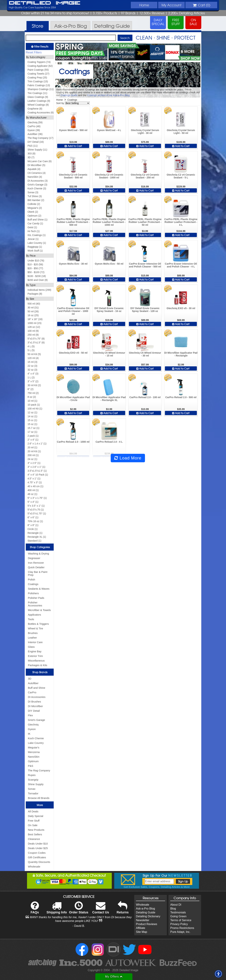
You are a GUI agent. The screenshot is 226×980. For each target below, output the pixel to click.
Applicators (34, 615)
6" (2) (31, 389)
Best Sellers (35, 834)
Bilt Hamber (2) (36, 200)
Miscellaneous (36, 661)
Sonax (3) (33, 192)
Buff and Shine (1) (38, 220)
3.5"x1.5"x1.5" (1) (37, 471)
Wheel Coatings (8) (38, 105)
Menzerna (34, 752)
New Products (36, 830)
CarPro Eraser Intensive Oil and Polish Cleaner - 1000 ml (73, 311)
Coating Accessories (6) (41, 113)
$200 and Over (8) (38, 280)
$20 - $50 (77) (35, 268)
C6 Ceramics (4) (37, 173)
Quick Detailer (36, 567)
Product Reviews (147, 924)
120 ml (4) (33, 358)
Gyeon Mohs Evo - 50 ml (109, 264)
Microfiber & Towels (39, 610)
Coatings (33, 584)
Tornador (33, 793)
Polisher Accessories (35, 604)
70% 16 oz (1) (35, 521)
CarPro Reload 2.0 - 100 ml (145, 397)
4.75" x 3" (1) (35, 482)
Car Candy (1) (35, 223)
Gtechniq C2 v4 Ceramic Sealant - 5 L (181, 176)
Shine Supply (36, 784)
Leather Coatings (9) (39, 101)
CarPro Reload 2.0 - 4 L (109, 442)
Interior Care (35, 642)
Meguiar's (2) (35, 208)
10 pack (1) (34, 405)
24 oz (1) (32, 459)
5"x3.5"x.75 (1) (36, 510)
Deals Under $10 (38, 844)
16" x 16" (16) (35, 319)
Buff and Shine (37, 688)
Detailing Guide (146, 912)
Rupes (32, 775)
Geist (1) (32, 227)
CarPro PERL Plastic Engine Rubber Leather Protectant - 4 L (181, 222)
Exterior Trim (35, 656)
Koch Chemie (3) (37, 188)
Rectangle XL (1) (37, 537)
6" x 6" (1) (33, 517)
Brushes (33, 633)
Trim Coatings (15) (38, 81)
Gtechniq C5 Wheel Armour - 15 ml (109, 354)
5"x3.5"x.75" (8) (36, 339)
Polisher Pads (36, 598)
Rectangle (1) (35, 533)
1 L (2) (31, 377)
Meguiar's (34, 747)
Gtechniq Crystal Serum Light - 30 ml (145, 132)
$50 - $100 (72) (36, 272)
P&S (31, 766)
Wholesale (34, 867)
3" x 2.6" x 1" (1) (36, 467)
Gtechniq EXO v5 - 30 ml (181, 308)
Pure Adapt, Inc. (180, 932)
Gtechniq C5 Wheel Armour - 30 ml (145, 354)
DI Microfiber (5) (36, 165)
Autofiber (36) (35, 134)
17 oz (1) (32, 432)
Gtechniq (33, 724)
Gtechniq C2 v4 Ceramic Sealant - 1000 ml (109, 176)
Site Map (142, 932)
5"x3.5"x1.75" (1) (37, 513)
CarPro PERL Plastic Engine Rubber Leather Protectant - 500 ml (73, 222)
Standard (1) (34, 541)
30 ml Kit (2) (34, 385)
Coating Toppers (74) (39, 62)
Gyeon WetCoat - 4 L (109, 130)
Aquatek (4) (34, 169)
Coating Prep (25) (37, 78)
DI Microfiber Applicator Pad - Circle (73, 399)
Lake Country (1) (37, 243)
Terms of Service (181, 920)
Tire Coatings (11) (37, 93)
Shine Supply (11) (37, 150)
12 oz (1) (32, 412)
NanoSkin (34, 757)
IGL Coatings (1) (37, 235)
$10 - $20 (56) (35, 264)
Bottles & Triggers (38, 624)
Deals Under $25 (38, 848)
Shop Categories (40, 547)
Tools (31, 619)
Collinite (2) (34, 204)
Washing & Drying (38, 554)
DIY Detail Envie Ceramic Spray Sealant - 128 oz (145, 310)
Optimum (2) (34, 216)
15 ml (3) (32, 362)
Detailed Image (45, 3)
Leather (32, 638)
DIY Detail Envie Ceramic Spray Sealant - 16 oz (109, 310)
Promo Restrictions (182, 928)
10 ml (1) (32, 401)
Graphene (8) (35, 109)
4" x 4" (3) (33, 374)
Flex (30, 715)
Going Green (178, 916)
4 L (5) (31, 346)
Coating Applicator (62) (40, 66)
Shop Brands (40, 672)
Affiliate (141, 928)
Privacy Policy (179, 924)
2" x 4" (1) (33, 440)
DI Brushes (34, 702)
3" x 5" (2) (33, 381)
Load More (128, 458)
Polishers (33, 593)
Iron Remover (36, 563)
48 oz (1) (32, 494)
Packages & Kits (38, 665)
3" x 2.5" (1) (34, 463)
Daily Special (36, 816)
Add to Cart (73, 146)
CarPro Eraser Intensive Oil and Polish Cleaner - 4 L (181, 265)
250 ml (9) (33, 335)
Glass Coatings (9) (38, 97)
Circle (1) (33, 529)
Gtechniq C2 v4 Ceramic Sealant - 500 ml (73, 176)
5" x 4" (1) (33, 502)
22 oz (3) (32, 366)
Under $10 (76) (36, 261)
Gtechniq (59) (35, 122)
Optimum (33, 761)
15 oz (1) (32, 424)
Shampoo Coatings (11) (41, 89)
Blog (173, 909)
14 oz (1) (32, 416)
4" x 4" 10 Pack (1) (38, 475)
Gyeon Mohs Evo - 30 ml (73, 264)
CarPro (32, 692)
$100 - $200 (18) (37, 276)
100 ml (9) (33, 331)
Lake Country (36, 743)
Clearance (34, 839)
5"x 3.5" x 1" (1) (36, 506)
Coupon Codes (37, 853)
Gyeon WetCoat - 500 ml (73, 130)
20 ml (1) (32, 447)
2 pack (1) (33, 436)
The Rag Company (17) (40, 138)
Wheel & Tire (35, 628)
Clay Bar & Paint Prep (38, 573)
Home (144, 5)
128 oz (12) (34, 327)
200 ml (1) (33, 455)
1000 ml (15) (35, 323)
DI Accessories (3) (38, 181)
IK (29, 734)
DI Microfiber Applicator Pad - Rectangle (181, 354)
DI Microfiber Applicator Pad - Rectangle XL (109, 399)
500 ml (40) (34, 304)
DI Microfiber (35, 706)
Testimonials (178, 912)
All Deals (33, 811)
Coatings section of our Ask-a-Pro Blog (108, 95)
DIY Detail (34, 711)
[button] (218, 974)
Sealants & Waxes (39, 589)
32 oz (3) (32, 370)
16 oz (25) (33, 315)
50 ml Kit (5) (34, 354)
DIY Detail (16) (36, 142)
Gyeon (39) (34, 130)
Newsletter (143, 920)
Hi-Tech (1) (34, 231)
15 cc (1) (32, 420)
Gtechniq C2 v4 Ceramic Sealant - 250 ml (145, 176)
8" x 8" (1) (33, 525)
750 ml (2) (33, 393)
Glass (31, 647)
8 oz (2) (32, 397)
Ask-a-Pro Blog (145, 909)
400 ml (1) (33, 490)
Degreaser (34, 558)
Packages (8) (35, 294)
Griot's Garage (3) (37, 185)
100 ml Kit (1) (35, 409)
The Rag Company (39, 770)
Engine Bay (35, 651)
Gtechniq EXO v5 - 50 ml (73, 353)
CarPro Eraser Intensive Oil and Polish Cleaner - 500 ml (145, 265)
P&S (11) (33, 146)
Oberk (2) (33, 212)
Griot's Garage (36, 720)
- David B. (79, 926)
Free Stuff (34, 821)
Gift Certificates (37, 857)
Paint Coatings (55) (38, 70)
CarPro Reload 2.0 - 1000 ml (73, 442)
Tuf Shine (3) (35, 196)
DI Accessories (37, 697)
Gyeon (32, 729)
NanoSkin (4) (35, 177)
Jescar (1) (33, 239)
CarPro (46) (34, 126)
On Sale (33, 825)
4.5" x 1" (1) (34, 479)
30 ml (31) (33, 308)
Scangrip (33, 780)
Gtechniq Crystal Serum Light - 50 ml (181, 132)
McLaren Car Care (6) (40, 161)
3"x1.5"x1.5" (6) (36, 343)
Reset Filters (34, 52)
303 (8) (31, 154)
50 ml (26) (33, 311)
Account (171, 5)
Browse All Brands (39, 798)
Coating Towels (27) (38, 74)
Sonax (32, 789)
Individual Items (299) (39, 290)
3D (30, 679)
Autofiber (33, 683)
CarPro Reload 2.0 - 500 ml (181, 397)
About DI (176, 905)
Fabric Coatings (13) (39, 85)
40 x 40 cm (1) (35, 486)
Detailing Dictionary (148, 916)
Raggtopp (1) (35, 247)
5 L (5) (31, 350)
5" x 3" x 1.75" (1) (37, 498)
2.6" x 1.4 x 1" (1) (37, 444)
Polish (32, 579)
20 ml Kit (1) (34, 451)
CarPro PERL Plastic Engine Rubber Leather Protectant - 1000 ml (109, 222)
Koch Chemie (36, 738)
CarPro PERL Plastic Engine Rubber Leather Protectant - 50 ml (145, 222)
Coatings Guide (69, 95)
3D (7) (31, 157)
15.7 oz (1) (33, 428)
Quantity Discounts (39, 862)
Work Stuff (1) (35, 251)
